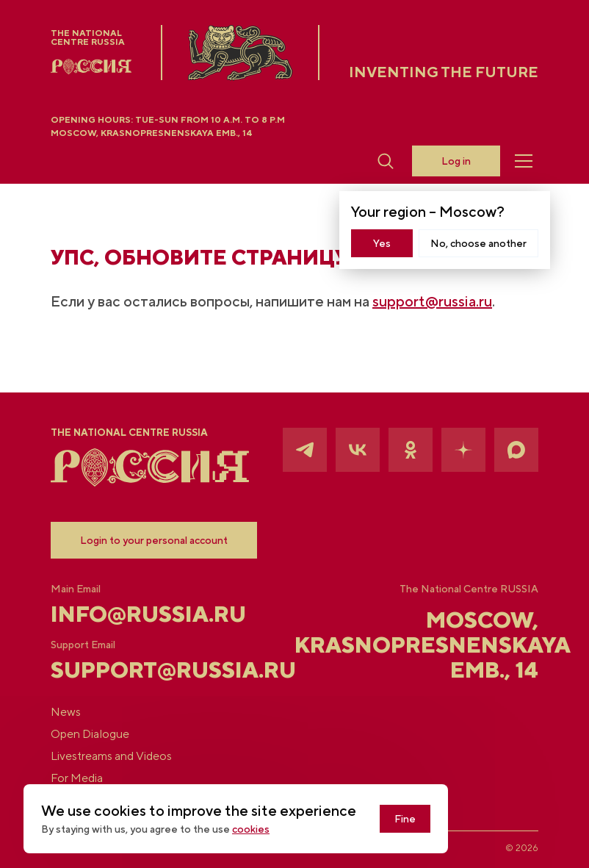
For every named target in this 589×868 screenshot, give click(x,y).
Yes (382, 243)
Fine (405, 819)
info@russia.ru (132, 614)
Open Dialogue (90, 734)
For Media (77, 778)
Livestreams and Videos (111, 756)
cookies (251, 829)
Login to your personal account (154, 540)
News (66, 712)
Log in (456, 161)
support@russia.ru (432, 301)
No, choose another (478, 243)
